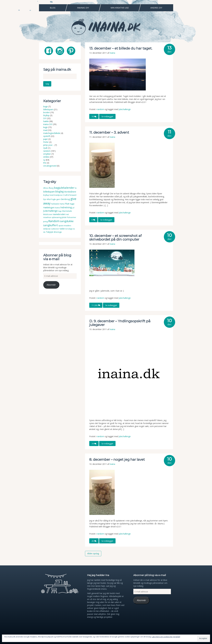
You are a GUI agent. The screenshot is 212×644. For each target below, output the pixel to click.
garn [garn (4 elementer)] (58, 199)
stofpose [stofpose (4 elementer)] (47, 229)
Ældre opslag (93, 553)
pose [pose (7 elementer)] (64, 217)
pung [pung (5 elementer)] (45, 221)
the (45, 163)
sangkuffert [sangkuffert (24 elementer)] (51, 225)
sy (44, 160)
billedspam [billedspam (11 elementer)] (49, 192)
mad (45, 130)
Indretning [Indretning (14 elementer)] (66, 207)
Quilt (45, 148)
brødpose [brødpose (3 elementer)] (58, 195)
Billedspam (48, 109)
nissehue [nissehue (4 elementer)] (47, 217)
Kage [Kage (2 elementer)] (60, 211)
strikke (46, 157)
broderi (46, 112)
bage (45, 106)
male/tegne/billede (52, 133)
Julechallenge (125, 109)
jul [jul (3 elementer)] (73, 208)
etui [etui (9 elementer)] (49, 199)
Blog (53, 8)
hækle (46, 121)
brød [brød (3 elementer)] (52, 195)
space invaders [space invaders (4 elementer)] (65, 225)
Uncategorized (50, 166)
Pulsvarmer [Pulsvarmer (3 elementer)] (72, 217)
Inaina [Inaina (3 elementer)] (57, 208)
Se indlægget (107, 116)
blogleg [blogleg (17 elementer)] (59, 191)
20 (94, 541)
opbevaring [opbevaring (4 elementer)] (56, 217)
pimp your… (49, 145)
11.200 (96, 305)
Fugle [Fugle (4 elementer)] (54, 199)
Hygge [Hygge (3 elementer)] (72, 204)
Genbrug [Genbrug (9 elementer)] (65, 199)
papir (45, 139)
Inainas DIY (83, 8)
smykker (47, 154)
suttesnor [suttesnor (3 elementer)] (55, 229)
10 (94, 116)
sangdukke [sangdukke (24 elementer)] (67, 221)
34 (94, 444)
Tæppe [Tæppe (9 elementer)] (50, 232)
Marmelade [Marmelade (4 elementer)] (67, 211)
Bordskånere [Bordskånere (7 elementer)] (70, 192)
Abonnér (51, 285)
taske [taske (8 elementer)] (62, 229)
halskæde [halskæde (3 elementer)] (55, 204)
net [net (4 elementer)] (67, 214)
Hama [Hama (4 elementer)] (62, 204)
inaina (112, 53)
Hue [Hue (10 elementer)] (67, 204)
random (100, 109)
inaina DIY (48, 124)
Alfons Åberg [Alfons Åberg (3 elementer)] (48, 188)
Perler (46, 142)
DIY (45, 118)
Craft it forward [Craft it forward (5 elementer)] (70, 195)
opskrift (47, 136)
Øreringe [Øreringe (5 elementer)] (58, 232)
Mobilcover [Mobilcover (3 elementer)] (48, 214)
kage (45, 127)
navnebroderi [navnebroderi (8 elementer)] (59, 214)
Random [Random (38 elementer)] (54, 221)
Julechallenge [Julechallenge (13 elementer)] (50, 211)
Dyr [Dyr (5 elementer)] (45, 199)
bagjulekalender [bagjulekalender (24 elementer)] (64, 188)
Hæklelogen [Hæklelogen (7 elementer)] (49, 207)
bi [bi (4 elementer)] (76, 188)
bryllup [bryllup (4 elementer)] (46, 195)
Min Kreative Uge (120, 8)
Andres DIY (156, 8)
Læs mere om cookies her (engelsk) (166, 637)
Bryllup (46, 115)
